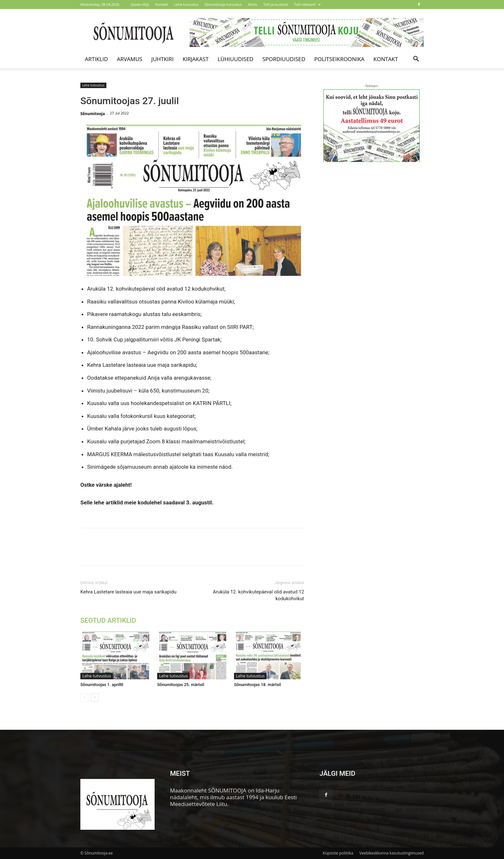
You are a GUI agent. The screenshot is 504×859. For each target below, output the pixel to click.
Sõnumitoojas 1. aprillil (102, 685)
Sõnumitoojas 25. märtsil (181, 685)
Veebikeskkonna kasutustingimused (392, 853)
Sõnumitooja (93, 114)
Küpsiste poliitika (338, 853)
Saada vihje (140, 4)
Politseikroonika (339, 59)
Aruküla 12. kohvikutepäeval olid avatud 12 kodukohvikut (258, 595)
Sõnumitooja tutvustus (223, 4)
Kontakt (162, 4)
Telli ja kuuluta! (276, 4)
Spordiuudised (284, 59)
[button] (416, 59)
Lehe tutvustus (186, 4)
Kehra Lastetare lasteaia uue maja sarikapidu (128, 592)
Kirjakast (196, 59)
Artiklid (96, 59)
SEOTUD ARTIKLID (108, 620)
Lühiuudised (236, 59)
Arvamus (130, 59)
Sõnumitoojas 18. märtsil (257, 685)
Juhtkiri (162, 59)
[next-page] (95, 697)
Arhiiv (252, 4)
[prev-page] (84, 697)
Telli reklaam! (307, 4)
